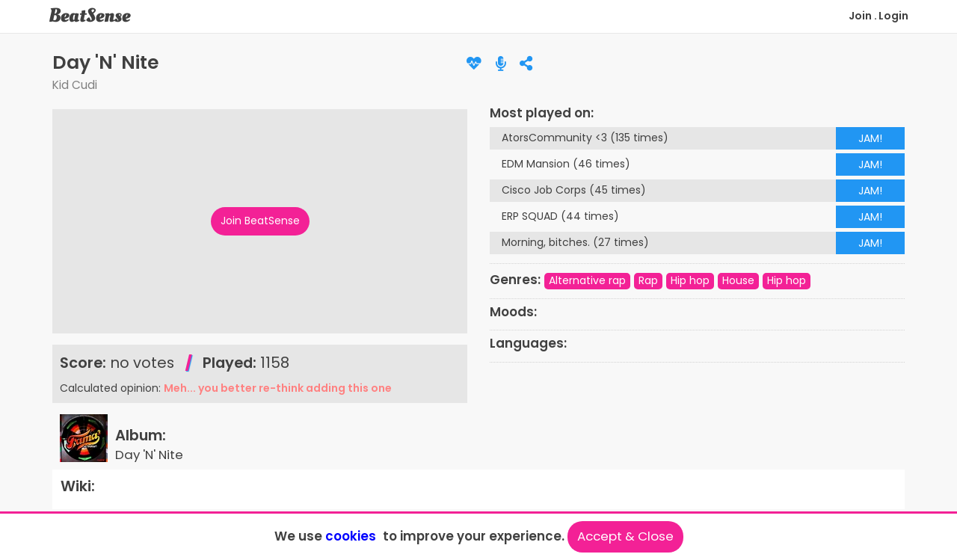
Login (893, 16)
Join (860, 16)
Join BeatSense (260, 221)
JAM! (870, 138)
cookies (351, 536)
